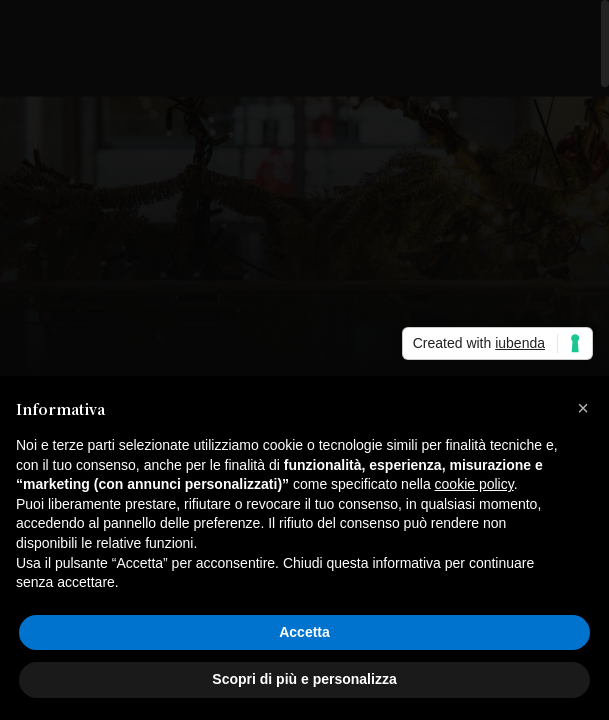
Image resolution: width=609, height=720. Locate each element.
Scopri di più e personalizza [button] (304, 679)
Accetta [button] (304, 632)
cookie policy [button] (474, 484)
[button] (583, 408)
